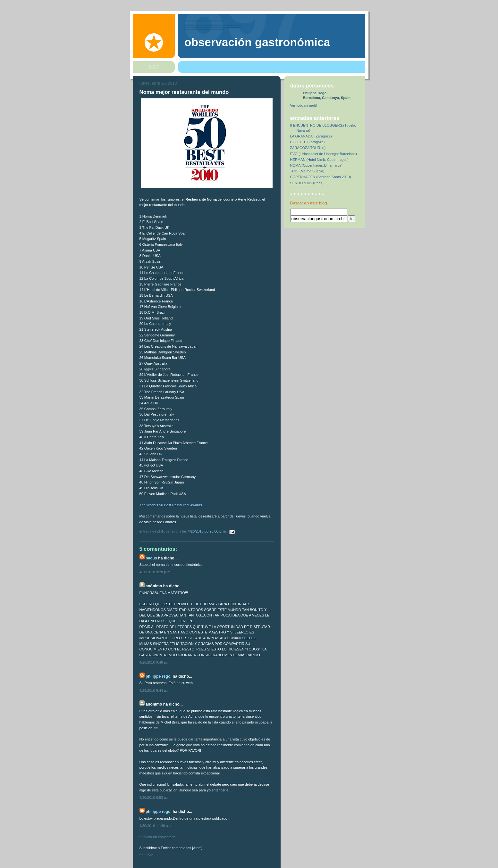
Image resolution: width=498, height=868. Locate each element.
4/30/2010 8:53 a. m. (156, 798)
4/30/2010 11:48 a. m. (156, 826)
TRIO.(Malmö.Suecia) (307, 171)
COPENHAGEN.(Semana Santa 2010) (321, 177)
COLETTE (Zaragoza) (308, 142)
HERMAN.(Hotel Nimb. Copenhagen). (320, 160)
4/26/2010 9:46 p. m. (156, 662)
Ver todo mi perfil (304, 105)
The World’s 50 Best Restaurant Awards (171, 505)
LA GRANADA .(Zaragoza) (311, 136)
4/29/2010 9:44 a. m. (156, 690)
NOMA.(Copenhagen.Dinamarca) (316, 165)
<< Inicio (146, 854)
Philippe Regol (159, 676)
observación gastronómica (257, 42)
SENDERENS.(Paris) (307, 183)
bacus (151, 558)
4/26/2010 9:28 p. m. (156, 572)
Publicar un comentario (158, 837)
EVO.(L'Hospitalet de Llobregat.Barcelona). (324, 154)
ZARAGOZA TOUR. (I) (308, 148)
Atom (197, 848)
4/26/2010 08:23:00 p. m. (208, 531)
